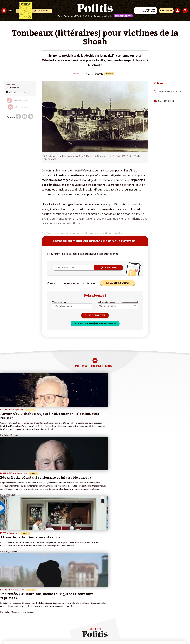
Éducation (15, 596)
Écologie (76, 16)
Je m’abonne (27, 598)
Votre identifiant (60, 302)
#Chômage (48, 601)
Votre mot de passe (106, 302)
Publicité (97, 635)
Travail (14, 590)
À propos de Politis (30, 607)
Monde (4, 607)
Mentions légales (19, 635)
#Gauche (47, 596)
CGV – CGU (58, 635)
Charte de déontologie (40, 635)
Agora (4, 590)
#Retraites (48, 598)
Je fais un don (28, 593)
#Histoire (170, 101)
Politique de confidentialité (78, 635)
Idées (97, 16)
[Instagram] (181, 622)
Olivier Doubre (79, 74)
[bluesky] (165, 622)
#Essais (162, 101)
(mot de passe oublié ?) (130, 302)
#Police (46, 593)
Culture (107, 16)
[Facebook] (157, 622)
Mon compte (28, 610)
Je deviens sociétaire (31, 596)
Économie (15, 593)
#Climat (46, 590)
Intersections (123, 16)
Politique (63, 16)
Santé (14, 598)
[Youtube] (173, 622)
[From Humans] (160, 628)
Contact (5, 635)
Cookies (107, 635)
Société (88, 16)
